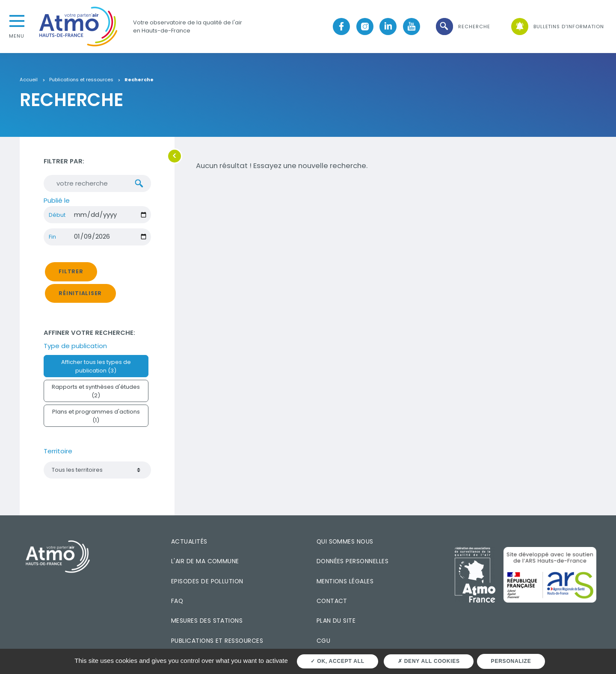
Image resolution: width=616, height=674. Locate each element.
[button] (462, 27)
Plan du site (336, 621)
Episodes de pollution (207, 581)
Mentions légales (345, 581)
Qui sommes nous (345, 541)
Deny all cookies (429, 661)
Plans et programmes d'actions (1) (96, 416)
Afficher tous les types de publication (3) (96, 366)
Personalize (511, 661)
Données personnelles (352, 561)
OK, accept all (337, 661)
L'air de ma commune (205, 561)
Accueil (29, 80)
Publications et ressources (81, 80)
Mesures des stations (207, 621)
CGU (323, 641)
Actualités (189, 541)
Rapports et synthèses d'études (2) (96, 391)
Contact (332, 601)
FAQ (177, 601)
